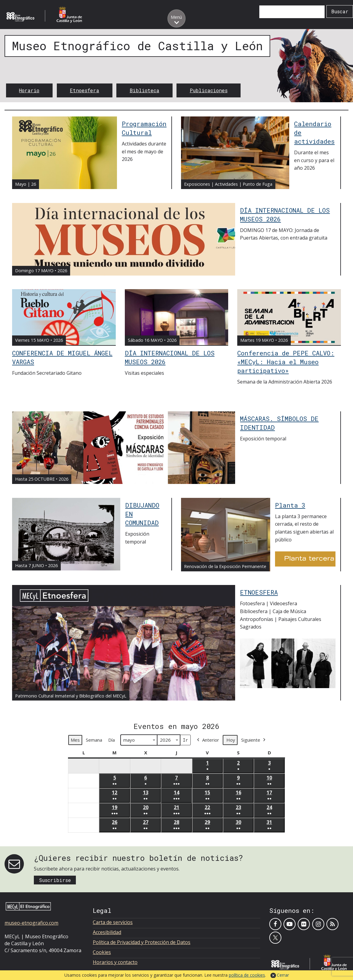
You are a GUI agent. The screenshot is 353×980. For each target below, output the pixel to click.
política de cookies (247, 975)
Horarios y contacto (115, 962)
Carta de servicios (113, 922)
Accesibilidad (107, 932)
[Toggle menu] (176, 18)
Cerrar (283, 975)
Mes (75, 740)
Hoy (231, 740)
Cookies (102, 952)
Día (112, 740)
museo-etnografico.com (31, 923)
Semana (94, 740)
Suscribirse (55, 880)
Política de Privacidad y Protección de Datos (142, 942)
